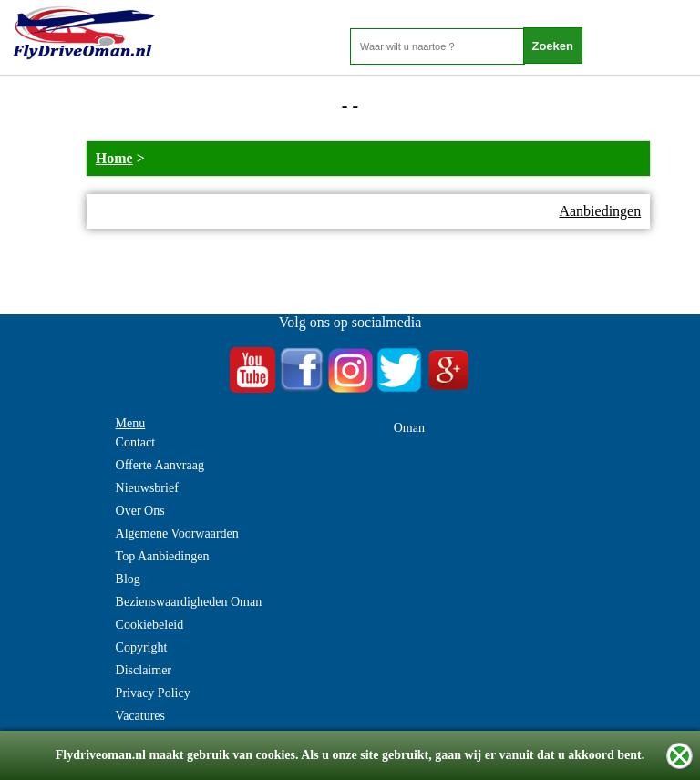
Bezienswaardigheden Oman (189, 602)
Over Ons (140, 511)
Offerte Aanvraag (160, 465)
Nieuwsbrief (147, 488)
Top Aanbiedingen (163, 556)
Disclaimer (144, 670)
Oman (409, 428)
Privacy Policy (153, 693)
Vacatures (140, 716)
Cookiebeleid (150, 625)
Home (114, 158)
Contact (136, 442)
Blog (128, 579)
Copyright (142, 647)
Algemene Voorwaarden (177, 534)
